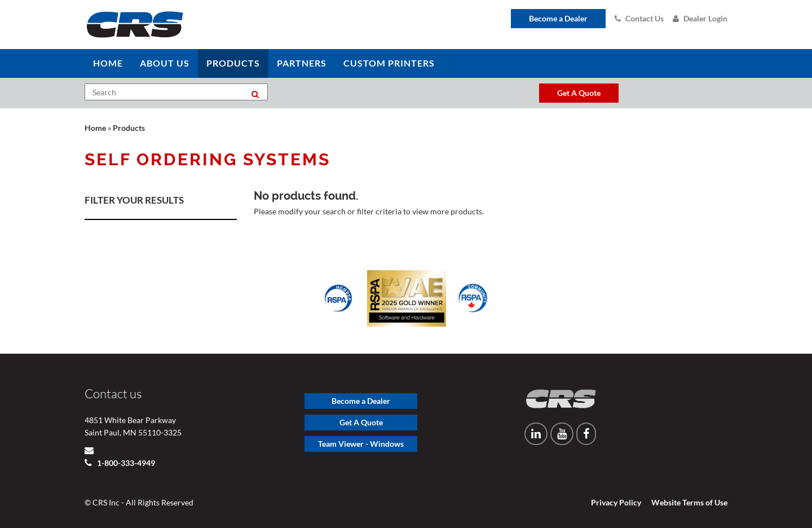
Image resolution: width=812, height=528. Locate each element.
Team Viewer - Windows (361, 444)
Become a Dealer (558, 18)
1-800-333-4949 (125, 463)
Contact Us (639, 18)
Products (129, 128)
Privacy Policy (616, 502)
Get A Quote (361, 422)
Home (95, 128)
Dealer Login (700, 18)
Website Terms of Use (689, 502)
